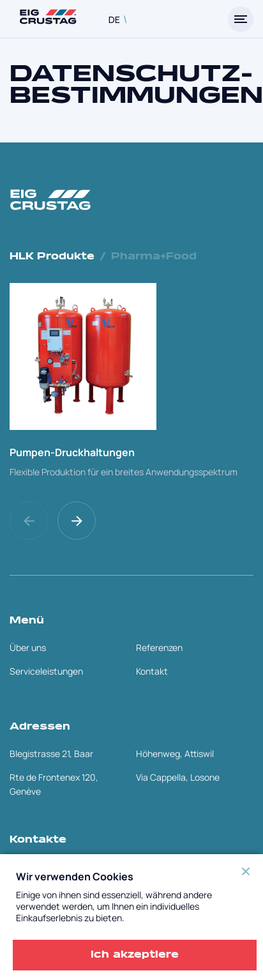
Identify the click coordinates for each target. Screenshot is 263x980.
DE (114, 19)
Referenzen (159, 647)
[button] (78, 521)
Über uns (28, 647)
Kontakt (152, 671)
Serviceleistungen (46, 671)
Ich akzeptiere (135, 955)
